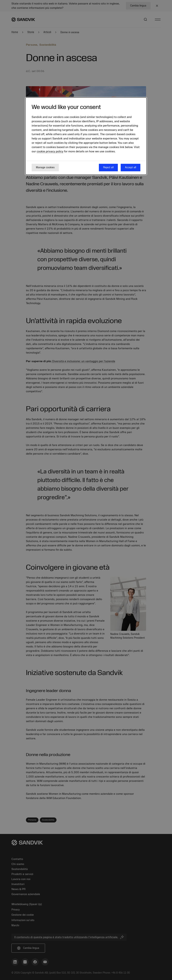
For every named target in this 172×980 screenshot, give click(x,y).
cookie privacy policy (50, 151)
